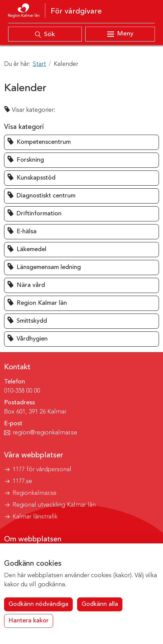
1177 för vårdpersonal (42, 469)
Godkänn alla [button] (100, 604)
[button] (81, 142)
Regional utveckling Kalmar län (54, 505)
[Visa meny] (120, 34)
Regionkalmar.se (34, 493)
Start (39, 64)
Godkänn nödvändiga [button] (38, 604)
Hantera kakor (29, 621)
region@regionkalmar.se (45, 433)
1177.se (22, 481)
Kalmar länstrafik (35, 517)
